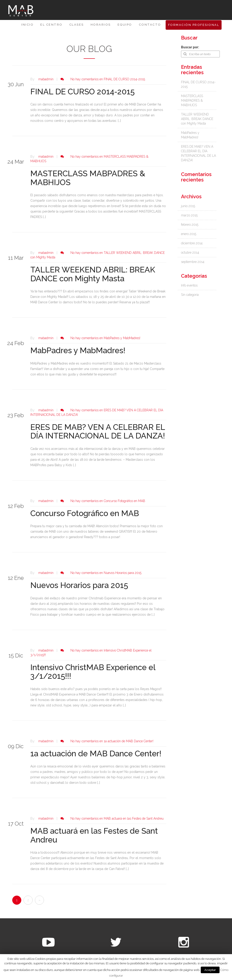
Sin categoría (190, 295)
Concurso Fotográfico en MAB (85, 513)
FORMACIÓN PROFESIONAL (194, 25)
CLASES (77, 25)
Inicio (27, 25)
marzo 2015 (189, 215)
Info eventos (189, 285)
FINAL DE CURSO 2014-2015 (82, 92)
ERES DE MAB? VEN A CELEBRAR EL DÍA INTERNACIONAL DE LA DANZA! (98, 431)
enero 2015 (189, 234)
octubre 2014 (190, 252)
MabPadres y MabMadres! (78, 350)
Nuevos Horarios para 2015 (79, 585)
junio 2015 (188, 206)
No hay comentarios (108, 79)
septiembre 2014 (193, 262)
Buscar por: (190, 47)
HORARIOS (101, 25)
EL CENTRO (51, 25)
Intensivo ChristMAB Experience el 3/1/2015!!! (93, 672)
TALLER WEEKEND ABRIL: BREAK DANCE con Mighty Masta (93, 274)
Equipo (125, 25)
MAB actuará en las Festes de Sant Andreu (94, 835)
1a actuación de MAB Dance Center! (96, 753)
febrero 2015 (190, 225)
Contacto (150, 25)
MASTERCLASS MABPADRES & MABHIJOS (88, 178)
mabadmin (46, 79)
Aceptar (210, 970)
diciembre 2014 (192, 243)
